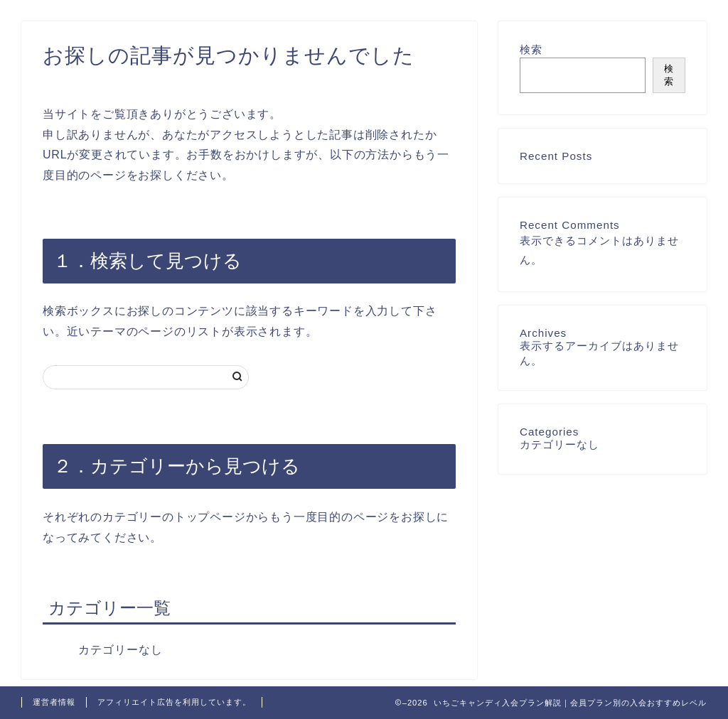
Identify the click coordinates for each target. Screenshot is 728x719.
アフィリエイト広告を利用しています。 (174, 702)
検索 (531, 49)
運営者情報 (54, 702)
